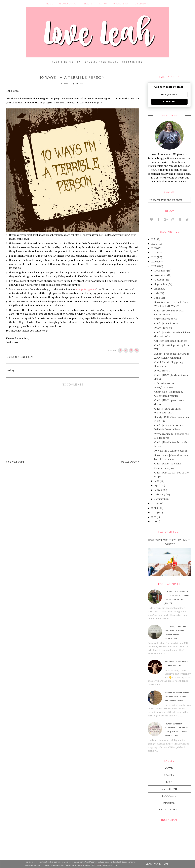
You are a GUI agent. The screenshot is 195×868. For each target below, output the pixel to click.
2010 (154, 521)
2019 (154, 248)
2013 (154, 508)
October (159, 280)
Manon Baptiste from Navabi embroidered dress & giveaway (177, 696)
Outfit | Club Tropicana (168, 464)
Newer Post (16, 462)
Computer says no (165, 468)
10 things (21, 357)
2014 (154, 504)
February (160, 495)
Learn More (153, 864)
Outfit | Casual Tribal (166, 323)
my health (169, 789)
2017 (154, 257)
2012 (154, 512)
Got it (167, 864)
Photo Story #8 (163, 328)
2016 (154, 262)
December (161, 271)
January (159, 499)
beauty (169, 775)
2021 (154, 239)
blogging (169, 796)
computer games (86, 289)
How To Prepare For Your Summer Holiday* (169, 542)
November (161, 275)
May (157, 481)
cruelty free (169, 810)
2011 (154, 517)
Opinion (169, 803)
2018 (154, 253)
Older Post (129, 462)
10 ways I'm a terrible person (171, 451)
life (31, 357)
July (157, 293)
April (157, 486)
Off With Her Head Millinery (171, 341)
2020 (154, 244)
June (157, 298)
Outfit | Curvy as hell (166, 319)
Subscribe (169, 102)
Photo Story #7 (163, 371)
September (161, 284)
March (158, 490)
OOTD (169, 768)
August (159, 289)
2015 (154, 266)
